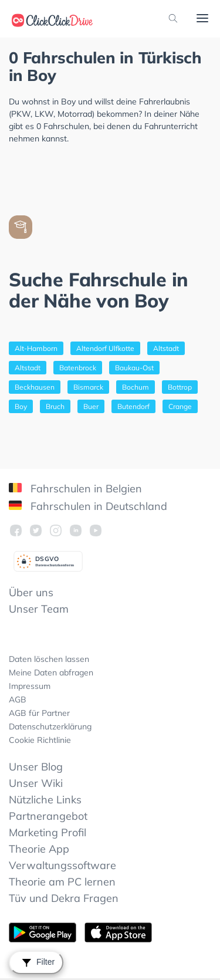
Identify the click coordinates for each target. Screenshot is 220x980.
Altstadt (166, 348)
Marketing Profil (48, 832)
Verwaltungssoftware (62, 865)
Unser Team (39, 609)
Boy (21, 406)
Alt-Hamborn (36, 348)
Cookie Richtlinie (40, 740)
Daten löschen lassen (49, 659)
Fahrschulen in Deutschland (88, 506)
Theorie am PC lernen (62, 882)
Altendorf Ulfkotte (105, 348)
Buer (91, 406)
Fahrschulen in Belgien (75, 489)
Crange (180, 406)
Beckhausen (35, 387)
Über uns (31, 592)
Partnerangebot (48, 816)
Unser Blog (36, 767)
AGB (18, 699)
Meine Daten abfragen (51, 673)
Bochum (136, 387)
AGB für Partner (39, 713)
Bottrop (180, 387)
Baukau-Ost (134, 368)
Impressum (30, 686)
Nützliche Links (45, 800)
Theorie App (39, 849)
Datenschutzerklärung (50, 726)
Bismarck (88, 387)
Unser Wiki (36, 783)
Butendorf (133, 406)
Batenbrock (78, 368)
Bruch (55, 406)
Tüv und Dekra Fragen (64, 898)
